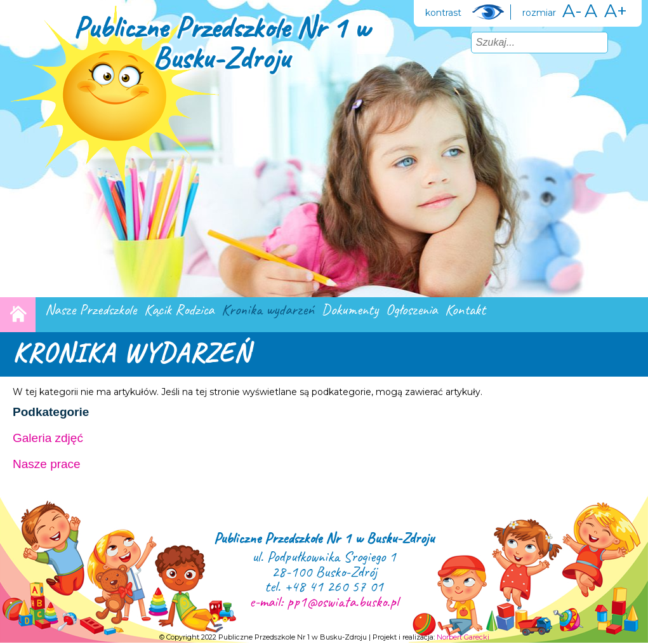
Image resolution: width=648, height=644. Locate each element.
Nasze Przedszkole (91, 310)
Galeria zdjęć (48, 438)
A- (572, 11)
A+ (616, 11)
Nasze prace (47, 464)
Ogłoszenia (412, 310)
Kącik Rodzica (179, 310)
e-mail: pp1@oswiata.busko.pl (324, 601)
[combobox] (539, 43)
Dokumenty (350, 310)
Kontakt (465, 310)
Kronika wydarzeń (268, 310)
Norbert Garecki (463, 637)
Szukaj (624, 42)
